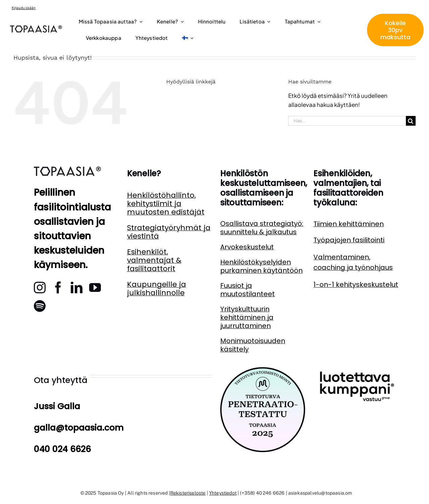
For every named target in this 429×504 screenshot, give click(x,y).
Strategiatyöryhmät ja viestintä (169, 232)
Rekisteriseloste (188, 493)
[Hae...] (347, 121)
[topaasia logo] (36, 28)
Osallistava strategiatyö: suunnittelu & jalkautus (262, 228)
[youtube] (95, 287)
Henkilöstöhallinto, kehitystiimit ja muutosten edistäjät (166, 204)
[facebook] (58, 287)
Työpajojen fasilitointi (349, 240)
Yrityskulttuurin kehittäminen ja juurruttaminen (247, 317)
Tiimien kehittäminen (349, 224)
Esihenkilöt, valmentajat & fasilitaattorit (154, 260)
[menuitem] (188, 38)
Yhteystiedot (223, 493)
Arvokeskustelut (247, 247)
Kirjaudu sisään (24, 8)
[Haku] (411, 121)
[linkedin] (77, 287)
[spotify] (40, 306)
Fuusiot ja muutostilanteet (248, 290)
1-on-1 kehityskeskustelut (356, 285)
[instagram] (40, 287)
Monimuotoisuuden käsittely (253, 345)
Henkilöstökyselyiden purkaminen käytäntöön (261, 266)
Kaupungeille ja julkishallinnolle (157, 289)
